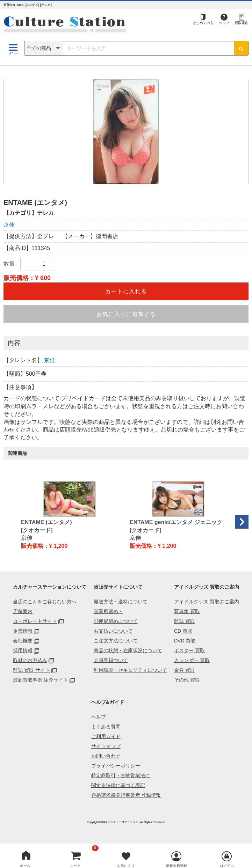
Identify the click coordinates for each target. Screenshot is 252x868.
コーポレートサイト (35, 621)
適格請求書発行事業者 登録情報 (126, 795)
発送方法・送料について (121, 602)
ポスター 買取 (189, 650)
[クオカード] (37, 530)
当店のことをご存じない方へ (45, 602)
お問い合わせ (106, 756)
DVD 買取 (185, 641)
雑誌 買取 (185, 621)
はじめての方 (203, 23)
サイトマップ (106, 746)
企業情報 (23, 631)
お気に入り (126, 866)
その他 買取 (187, 680)
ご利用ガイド (106, 736)
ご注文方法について (116, 641)
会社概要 (23, 641)
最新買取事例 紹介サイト (41, 680)
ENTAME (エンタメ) (46, 522)
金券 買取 (185, 670)
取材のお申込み (30, 660)
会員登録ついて (111, 660)
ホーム (25, 866)
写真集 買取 (187, 611)
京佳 (9, 225)
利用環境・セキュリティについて (130, 670)
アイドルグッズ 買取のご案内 (207, 602)
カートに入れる (126, 291)
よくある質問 (106, 727)
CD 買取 (183, 631)
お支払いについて (113, 631)
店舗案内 (23, 611)
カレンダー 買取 (192, 660)
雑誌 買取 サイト (31, 670)
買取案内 (242, 23)
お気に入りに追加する (126, 314)
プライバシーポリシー (116, 766)
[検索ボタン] (241, 48)
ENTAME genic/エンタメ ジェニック (176, 522)
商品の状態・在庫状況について (128, 650)
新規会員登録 (177, 866)
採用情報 (23, 650)
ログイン (227, 866)
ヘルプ (224, 23)
